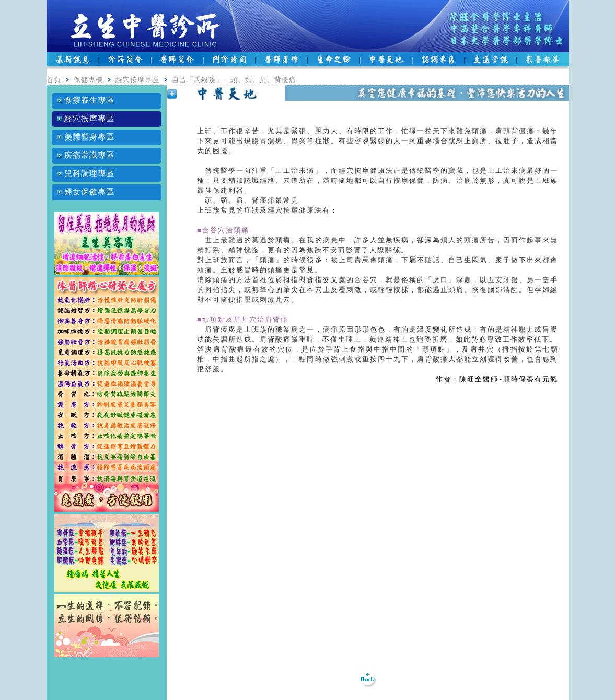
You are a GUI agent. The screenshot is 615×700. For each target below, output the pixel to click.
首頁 (54, 80)
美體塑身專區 (86, 137)
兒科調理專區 (86, 173)
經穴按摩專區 (137, 80)
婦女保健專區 (86, 192)
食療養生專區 (86, 100)
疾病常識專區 (86, 155)
